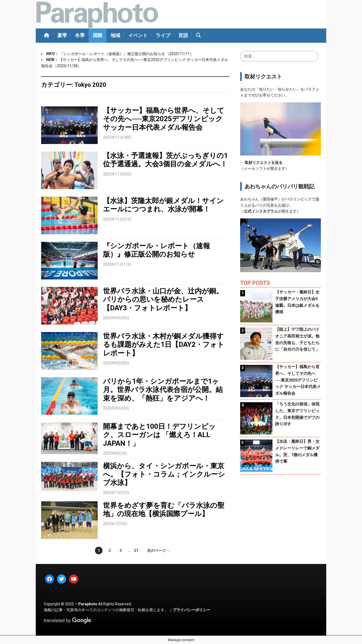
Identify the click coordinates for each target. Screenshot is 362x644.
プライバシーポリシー (191, 610)
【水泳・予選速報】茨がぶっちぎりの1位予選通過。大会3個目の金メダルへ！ (165, 160)
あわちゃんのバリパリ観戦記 (279, 186)
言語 (183, 35)
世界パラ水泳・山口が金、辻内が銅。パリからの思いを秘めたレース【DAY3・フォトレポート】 (163, 299)
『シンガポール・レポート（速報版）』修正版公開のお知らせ (113, 54)
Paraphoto (88, 604)
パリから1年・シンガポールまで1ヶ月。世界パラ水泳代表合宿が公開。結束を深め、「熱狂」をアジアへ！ (163, 390)
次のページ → (159, 551)
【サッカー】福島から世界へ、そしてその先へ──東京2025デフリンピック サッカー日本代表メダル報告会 (164, 119)
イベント (138, 35)
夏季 (62, 35)
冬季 (80, 35)
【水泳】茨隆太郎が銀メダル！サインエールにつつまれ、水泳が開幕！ (163, 205)
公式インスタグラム (261, 211)
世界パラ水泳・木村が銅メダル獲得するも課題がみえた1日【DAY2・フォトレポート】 (164, 344)
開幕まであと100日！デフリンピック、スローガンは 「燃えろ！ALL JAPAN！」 (159, 435)
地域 (115, 35)
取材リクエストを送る (264, 163)
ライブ (163, 35)
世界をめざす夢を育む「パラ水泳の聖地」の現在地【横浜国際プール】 (164, 510)
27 (136, 551)
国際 (98, 35)
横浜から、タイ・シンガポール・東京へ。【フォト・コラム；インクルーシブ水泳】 (164, 474)
